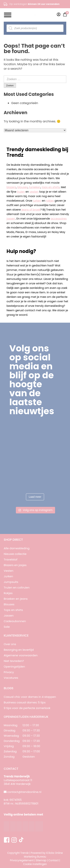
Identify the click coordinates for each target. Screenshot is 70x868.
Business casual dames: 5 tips (25, 702)
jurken (37, 201)
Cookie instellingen (35, 864)
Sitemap (41, 860)
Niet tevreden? (14, 661)
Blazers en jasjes (15, 565)
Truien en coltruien (17, 587)
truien (21, 192)
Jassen (9, 616)
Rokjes (8, 593)
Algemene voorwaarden (21, 655)
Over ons (10, 644)
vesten (34, 192)
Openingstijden (14, 667)
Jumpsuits (11, 582)
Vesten (9, 571)
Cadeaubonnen (15, 621)
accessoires (59, 219)
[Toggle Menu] (8, 15)
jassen (11, 219)
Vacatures (11, 678)
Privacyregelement (22, 860)
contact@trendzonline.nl (24, 792)
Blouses (9, 604)
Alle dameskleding (17, 548)
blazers (11, 187)
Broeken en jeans (16, 599)
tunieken (35, 187)
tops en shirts (51, 187)
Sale (7, 627)
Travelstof (11, 559)
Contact (53, 860)
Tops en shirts (13, 610)
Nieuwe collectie (15, 554)
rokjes (50, 201)
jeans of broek (31, 210)
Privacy (9, 672)
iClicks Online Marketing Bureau (43, 855)
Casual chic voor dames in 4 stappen (30, 697)
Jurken (8, 576)
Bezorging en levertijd (19, 650)
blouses (23, 187)
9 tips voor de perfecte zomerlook (27, 708)
